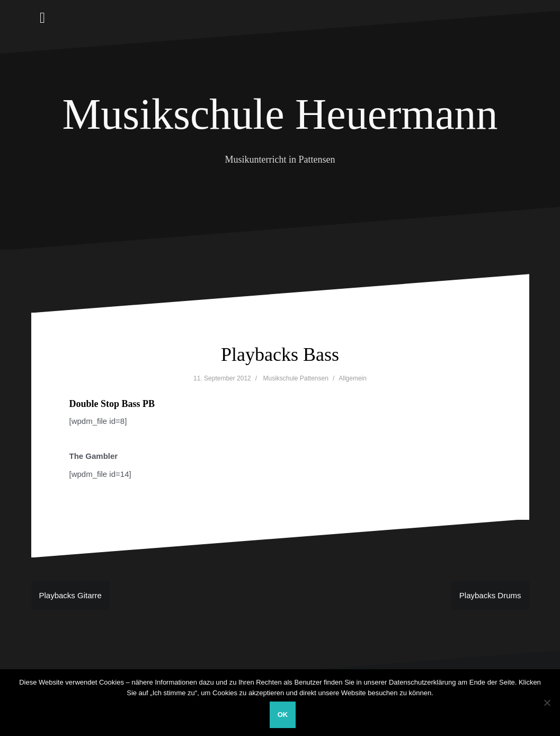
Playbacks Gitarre (70, 595)
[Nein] (547, 703)
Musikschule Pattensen (295, 378)
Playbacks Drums (490, 595)
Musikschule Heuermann (280, 114)
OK (283, 715)
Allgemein (353, 378)
